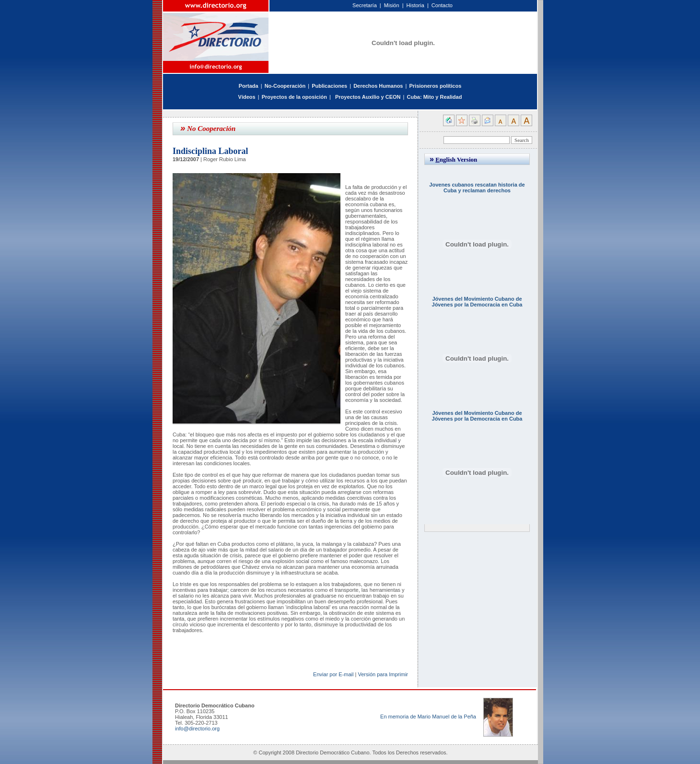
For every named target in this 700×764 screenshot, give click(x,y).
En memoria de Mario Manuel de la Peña (428, 717)
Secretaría (365, 5)
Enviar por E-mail (333, 674)
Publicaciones (329, 86)
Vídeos (247, 97)
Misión (392, 5)
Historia (415, 5)
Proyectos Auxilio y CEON (368, 97)
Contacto (442, 5)
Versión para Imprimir (383, 674)
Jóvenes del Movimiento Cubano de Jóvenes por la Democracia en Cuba (477, 302)
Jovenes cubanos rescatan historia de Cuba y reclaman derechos (477, 188)
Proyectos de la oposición (294, 97)
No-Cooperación (285, 86)
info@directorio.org (197, 729)
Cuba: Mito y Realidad (434, 97)
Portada (249, 86)
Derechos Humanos (378, 86)
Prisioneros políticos (435, 86)
